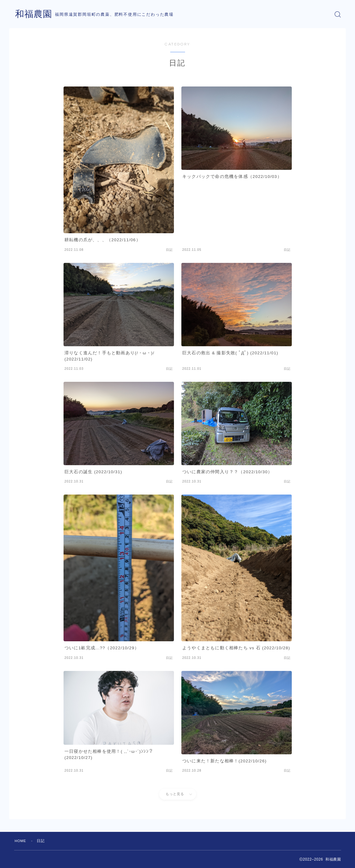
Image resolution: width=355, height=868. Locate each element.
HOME (21, 841)
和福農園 (34, 14)
